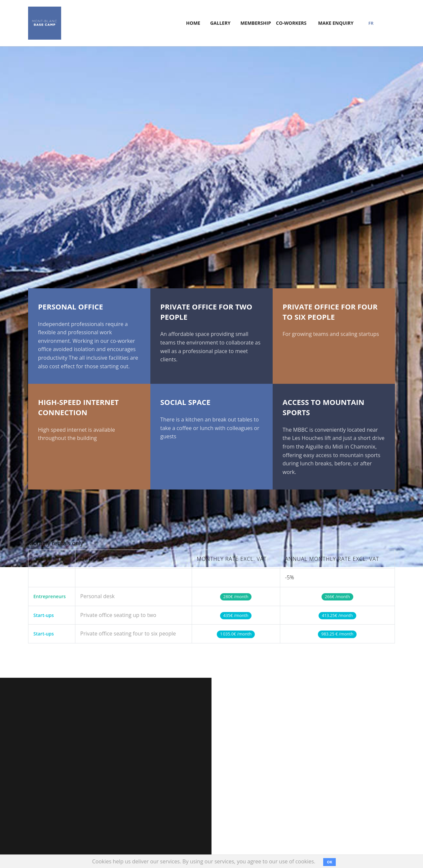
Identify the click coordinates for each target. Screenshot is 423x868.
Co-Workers (291, 23)
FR (371, 23)
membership (256, 23)
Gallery (220, 23)
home (193, 23)
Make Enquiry (336, 23)
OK (329, 862)
